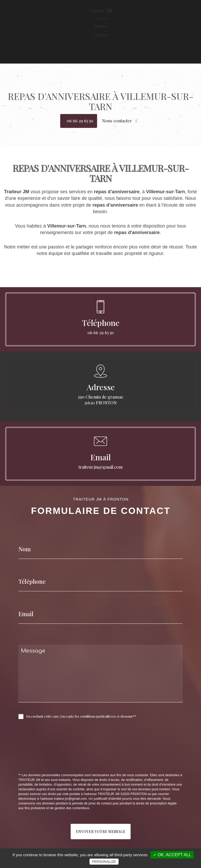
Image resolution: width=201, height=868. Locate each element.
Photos (101, 44)
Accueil (100, 27)
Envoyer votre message (101, 832)
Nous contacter (120, 121)
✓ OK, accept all (172, 855)
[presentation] (74, 758)
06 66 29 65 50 (80, 121)
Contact (101, 53)
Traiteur (101, 36)
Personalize (104, 862)
